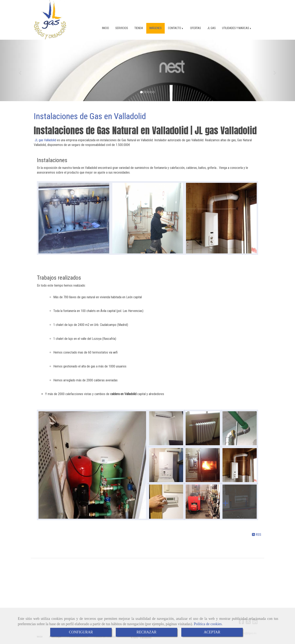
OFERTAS (196, 24)
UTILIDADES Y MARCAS (237, 24)
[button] (22, 72)
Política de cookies (208, 624)
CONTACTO (176, 24)
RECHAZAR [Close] (146, 632)
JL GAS (212, 24)
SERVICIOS (122, 24)
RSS (257, 537)
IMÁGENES (155, 24)
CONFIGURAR (81, 632)
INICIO (106, 24)
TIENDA (139, 24)
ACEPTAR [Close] (212, 632)
